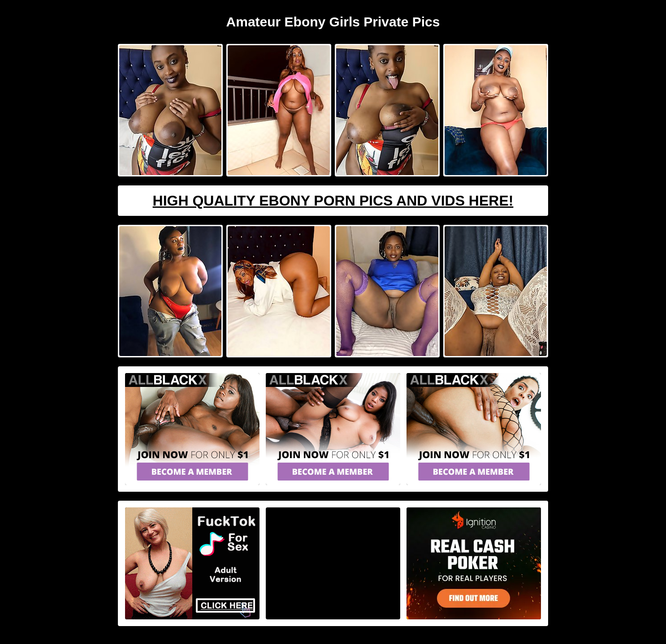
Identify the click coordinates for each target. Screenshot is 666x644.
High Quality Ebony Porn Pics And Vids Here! (333, 201)
